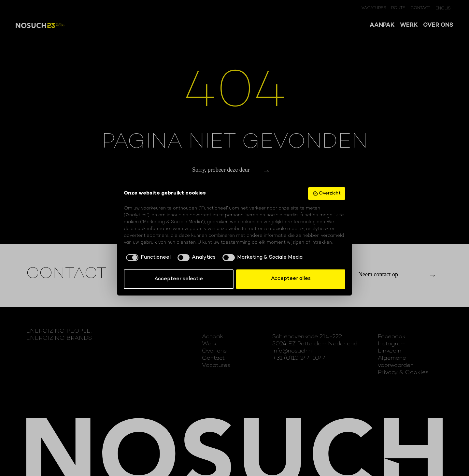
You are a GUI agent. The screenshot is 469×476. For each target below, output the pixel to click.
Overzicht (327, 194)
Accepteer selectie (179, 279)
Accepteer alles (291, 279)
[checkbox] (147, 258)
